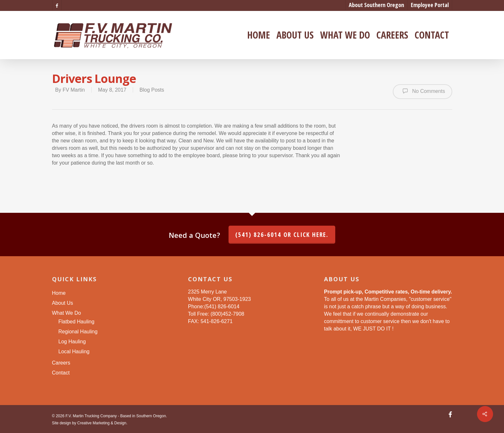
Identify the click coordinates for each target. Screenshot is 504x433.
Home (259, 35)
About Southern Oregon (376, 5)
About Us (295, 35)
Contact (432, 35)
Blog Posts (152, 90)
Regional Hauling (78, 332)
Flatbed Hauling (76, 322)
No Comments (423, 91)
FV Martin (74, 90)
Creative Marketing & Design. (102, 423)
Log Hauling (72, 342)
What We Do (345, 35)
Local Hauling (74, 352)
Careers (392, 35)
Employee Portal (430, 5)
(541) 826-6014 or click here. (282, 235)
